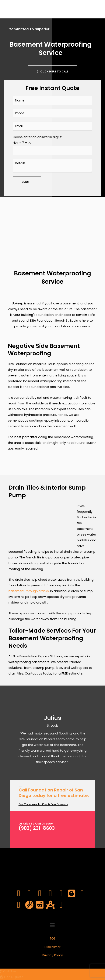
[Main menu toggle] (101, 9)
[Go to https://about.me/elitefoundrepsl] (50, 905)
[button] (52, 72)
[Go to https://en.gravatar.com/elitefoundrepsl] (29, 905)
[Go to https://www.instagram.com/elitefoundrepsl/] (61, 894)
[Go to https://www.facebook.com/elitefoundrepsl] (19, 894)
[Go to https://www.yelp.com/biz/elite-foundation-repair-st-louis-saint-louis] (61, 905)
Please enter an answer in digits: (52, 145)
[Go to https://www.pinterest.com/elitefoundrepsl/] (82, 894)
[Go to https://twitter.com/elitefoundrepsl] (29, 894)
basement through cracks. (29, 591)
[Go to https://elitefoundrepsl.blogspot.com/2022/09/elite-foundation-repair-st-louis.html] (72, 894)
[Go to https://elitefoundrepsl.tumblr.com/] (19, 905)
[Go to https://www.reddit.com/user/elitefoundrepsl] (40, 905)
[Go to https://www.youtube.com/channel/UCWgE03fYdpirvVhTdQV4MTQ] (50, 894)
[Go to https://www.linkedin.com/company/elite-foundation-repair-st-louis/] (40, 894)
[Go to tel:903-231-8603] (57, 828)
